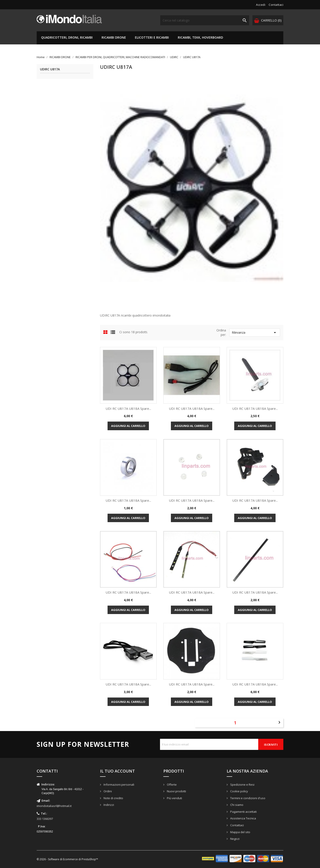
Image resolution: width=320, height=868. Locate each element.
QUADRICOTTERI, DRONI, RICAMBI (67, 37)
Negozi (235, 839)
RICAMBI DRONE (114, 37)
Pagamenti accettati (243, 812)
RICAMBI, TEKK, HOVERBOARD (200, 37)
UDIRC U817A (50, 69)
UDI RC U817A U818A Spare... (128, 408)
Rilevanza (255, 333)
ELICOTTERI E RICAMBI (152, 37)
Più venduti (174, 798)
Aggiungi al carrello (128, 426)
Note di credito (113, 798)
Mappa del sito (240, 832)
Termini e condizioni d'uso (247, 798)
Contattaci (276, 5)
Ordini (107, 791)
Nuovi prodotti (176, 791)
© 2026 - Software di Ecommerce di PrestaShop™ (67, 859)
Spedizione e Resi (242, 785)
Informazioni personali (119, 785)
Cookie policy (239, 791)
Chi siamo (236, 805)
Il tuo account (117, 771)
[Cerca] (205, 20)
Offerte (171, 785)
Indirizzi (108, 805)
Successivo (279, 722)
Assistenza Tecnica (243, 818)
